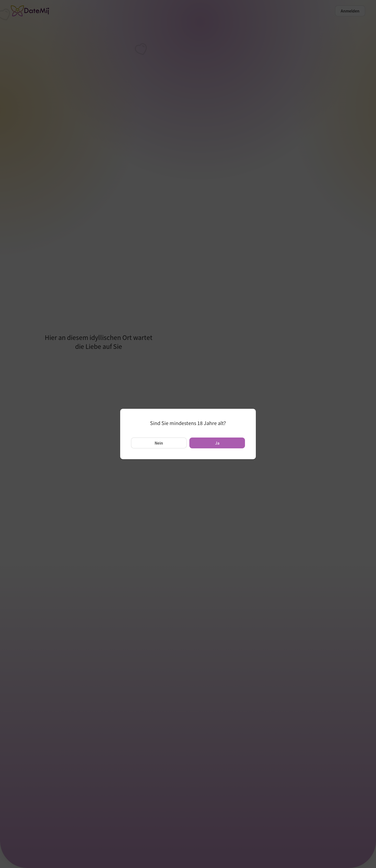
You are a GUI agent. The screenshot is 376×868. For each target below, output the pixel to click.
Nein (159, 443)
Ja (217, 443)
